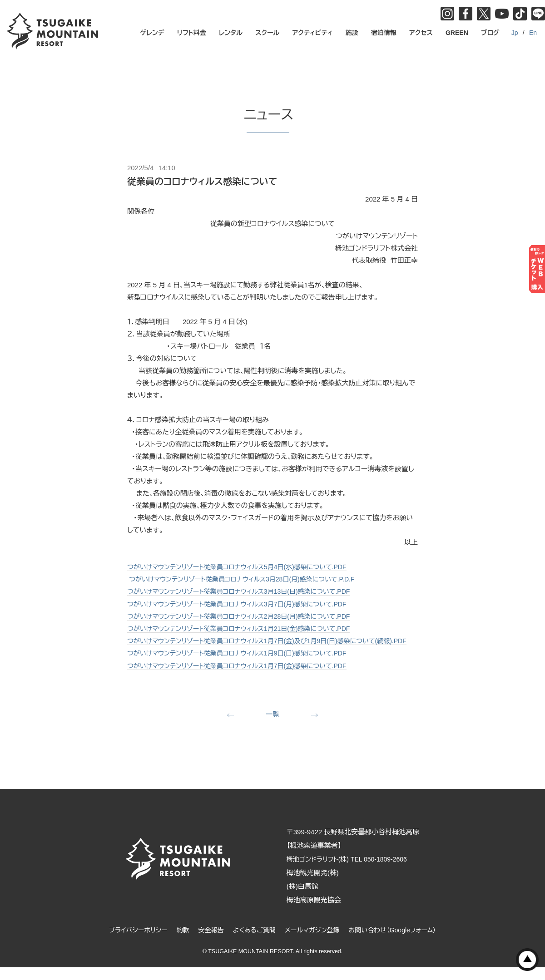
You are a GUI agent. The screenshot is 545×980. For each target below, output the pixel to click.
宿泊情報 (384, 33)
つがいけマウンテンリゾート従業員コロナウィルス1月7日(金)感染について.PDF (245, 677)
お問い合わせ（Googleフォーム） (399, 942)
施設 (352, 33)
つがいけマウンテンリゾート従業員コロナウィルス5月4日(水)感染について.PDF (245, 567)
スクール (267, 33)
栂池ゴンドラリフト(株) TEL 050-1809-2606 (358, 871)
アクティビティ (313, 33)
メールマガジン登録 (314, 942)
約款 (178, 942)
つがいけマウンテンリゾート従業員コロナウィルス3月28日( (216, 579)
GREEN (457, 33)
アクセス (421, 33)
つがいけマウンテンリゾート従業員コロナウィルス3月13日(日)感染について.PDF (246, 591)
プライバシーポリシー (130, 942)
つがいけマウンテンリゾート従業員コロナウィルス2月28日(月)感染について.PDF (246, 616)
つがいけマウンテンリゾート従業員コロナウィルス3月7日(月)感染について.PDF (245, 603)
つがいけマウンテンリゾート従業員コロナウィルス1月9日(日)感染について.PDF (245, 665)
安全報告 (207, 942)
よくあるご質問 (253, 942)
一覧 (272, 726)
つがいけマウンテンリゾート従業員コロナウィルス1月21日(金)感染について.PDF (246, 628)
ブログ (490, 33)
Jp (515, 33)
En (533, 33)
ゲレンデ (152, 33)
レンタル (231, 33)
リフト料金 (192, 33)
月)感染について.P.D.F (337, 579)
